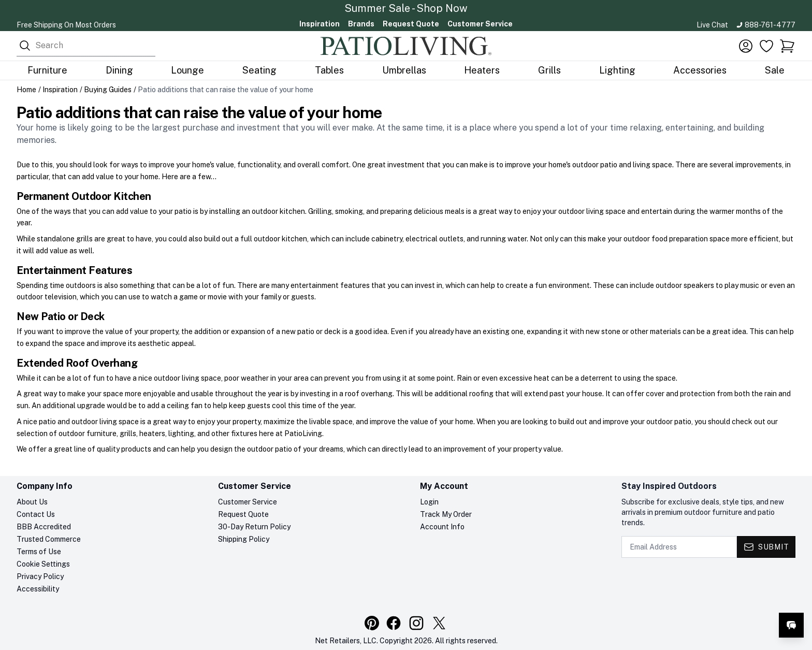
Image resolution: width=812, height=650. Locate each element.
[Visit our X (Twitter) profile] (439, 623)
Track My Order (446, 514)
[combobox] (86, 46)
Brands (361, 24)
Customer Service (480, 24)
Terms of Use (39, 552)
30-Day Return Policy (254, 527)
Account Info (442, 527)
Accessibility (38, 589)
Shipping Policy (244, 539)
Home (26, 90)
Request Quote (411, 24)
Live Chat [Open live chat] (712, 25)
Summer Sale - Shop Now (406, 8)
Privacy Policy (40, 576)
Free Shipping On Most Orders (66, 25)
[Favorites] (766, 46)
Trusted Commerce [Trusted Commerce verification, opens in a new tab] (49, 539)
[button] (787, 46)
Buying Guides (108, 90)
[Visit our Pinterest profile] (372, 623)
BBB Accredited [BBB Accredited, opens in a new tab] (44, 527)
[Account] (746, 46)
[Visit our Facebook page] (394, 623)
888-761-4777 (770, 25)
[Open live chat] (791, 625)
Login (429, 502)
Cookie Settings (43, 564)
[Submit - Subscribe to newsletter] (766, 547)
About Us (32, 502)
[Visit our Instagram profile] (416, 623)
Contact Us (36, 514)
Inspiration (320, 24)
